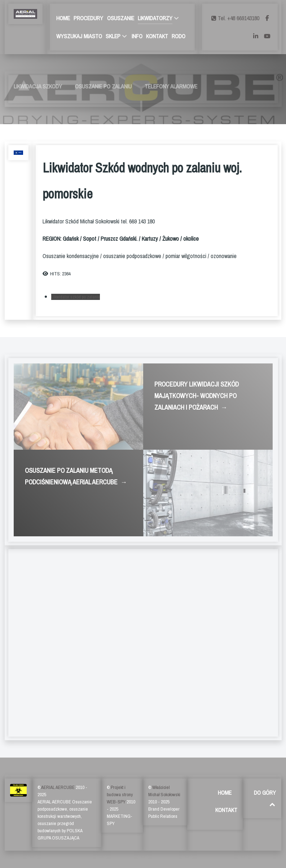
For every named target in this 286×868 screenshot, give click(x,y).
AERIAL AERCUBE (58, 787)
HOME (225, 793)
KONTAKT (226, 810)
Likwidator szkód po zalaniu (76, 297)
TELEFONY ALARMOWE (171, 86)
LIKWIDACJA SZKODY (38, 86)
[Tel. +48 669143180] (236, 18)
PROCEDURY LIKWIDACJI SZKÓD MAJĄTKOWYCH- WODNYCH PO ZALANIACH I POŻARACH (197, 396)
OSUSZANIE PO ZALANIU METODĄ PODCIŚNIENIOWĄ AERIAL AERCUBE (76, 477)
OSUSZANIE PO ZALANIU (103, 86)
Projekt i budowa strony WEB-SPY (120, 795)
